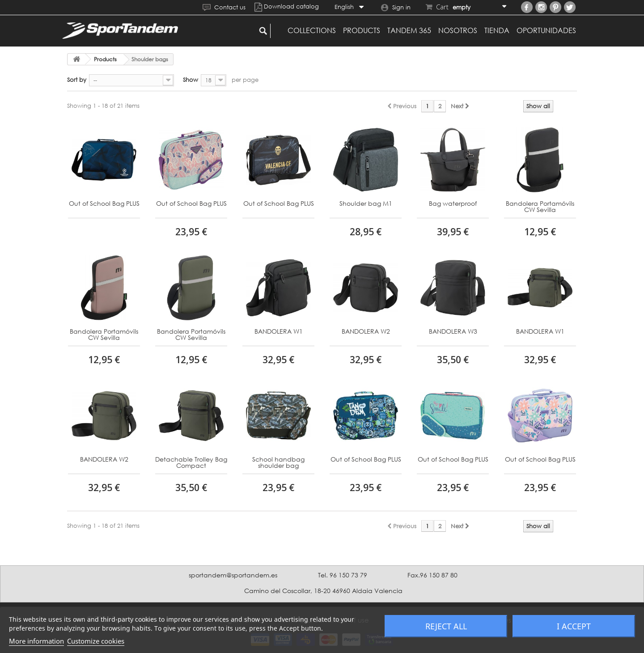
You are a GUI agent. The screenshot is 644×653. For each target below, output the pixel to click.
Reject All (446, 626)
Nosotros (458, 30)
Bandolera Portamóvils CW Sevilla (540, 207)
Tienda (497, 30)
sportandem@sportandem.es (233, 575)
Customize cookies (96, 641)
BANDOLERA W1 (279, 332)
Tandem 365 (409, 30)
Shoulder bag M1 (366, 204)
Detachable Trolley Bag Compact (191, 463)
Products (362, 30)
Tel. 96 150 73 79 (343, 575)
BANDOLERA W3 (453, 332)
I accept (574, 626)
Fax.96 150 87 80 (432, 575)
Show (191, 80)
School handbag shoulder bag (278, 463)
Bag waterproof (453, 204)
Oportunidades (546, 30)
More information (36, 641)
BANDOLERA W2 (366, 332)
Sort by (77, 80)
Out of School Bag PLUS (104, 204)
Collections (312, 30)
